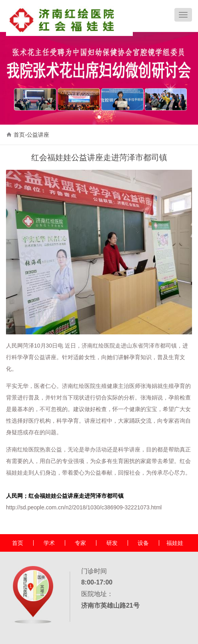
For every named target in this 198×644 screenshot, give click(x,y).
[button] (99, 117)
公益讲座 (38, 135)
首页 (19, 135)
